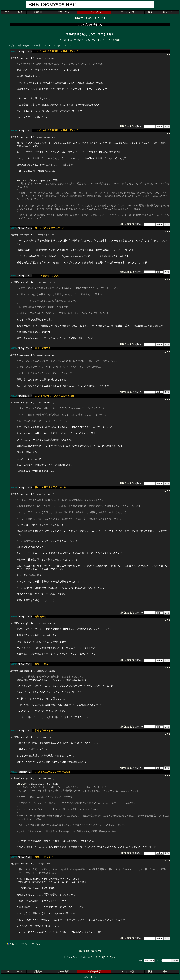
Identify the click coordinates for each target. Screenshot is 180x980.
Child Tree (90, 977)
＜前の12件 (84, 951)
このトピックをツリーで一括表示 (25, 944)
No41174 (22, 180)
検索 (150, 12)
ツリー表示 (63, 12)
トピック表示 (94, 12)
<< (47, 46)
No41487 (22, 784)
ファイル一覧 (128, 12)
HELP (19, 12)
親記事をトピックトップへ (90, 18)
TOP (7, 12)
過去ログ (167, 12)
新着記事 (38, 12)
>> (73, 46)
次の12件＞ (96, 951)
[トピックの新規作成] (109, 40)
